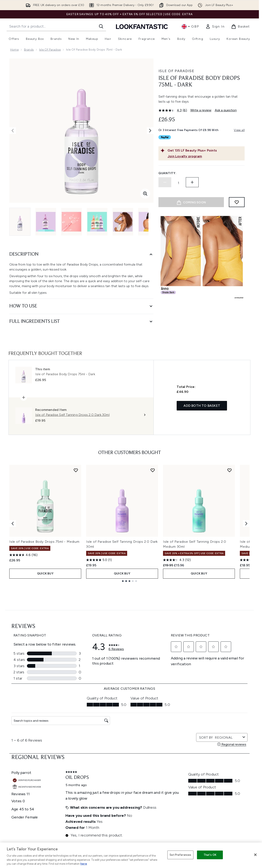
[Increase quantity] (192, 182)
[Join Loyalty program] (205, 156)
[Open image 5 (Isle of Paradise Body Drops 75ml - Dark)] (123, 222)
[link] (215, 27)
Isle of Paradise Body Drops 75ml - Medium (44, 542)
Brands (29, 50)
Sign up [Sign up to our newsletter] (113, 713)
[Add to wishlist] (237, 202)
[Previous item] (13, 523)
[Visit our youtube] (213, 713)
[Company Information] (130, 790)
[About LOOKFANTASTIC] (129, 802)
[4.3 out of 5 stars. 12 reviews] (177, 560)
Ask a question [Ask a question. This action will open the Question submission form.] (226, 110)
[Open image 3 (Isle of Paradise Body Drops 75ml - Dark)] (71, 222)
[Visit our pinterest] (233, 713)
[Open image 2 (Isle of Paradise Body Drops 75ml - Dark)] (46, 222)
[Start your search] (56, 26)
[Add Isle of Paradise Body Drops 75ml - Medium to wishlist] (76, 470)
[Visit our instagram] (203, 713)
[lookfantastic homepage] (142, 26)
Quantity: (167, 173)
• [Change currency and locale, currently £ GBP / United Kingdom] (190, 27)
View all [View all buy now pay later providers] (239, 130)
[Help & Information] (129, 777)
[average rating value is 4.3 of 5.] (171, 110)
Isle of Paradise (50, 50)
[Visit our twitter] (193, 713)
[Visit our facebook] (183, 713)
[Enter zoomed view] (145, 194)
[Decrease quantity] (165, 182)
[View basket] (240, 27)
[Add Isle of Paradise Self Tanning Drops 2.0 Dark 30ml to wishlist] (153, 470)
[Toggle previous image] (13, 131)
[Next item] (246, 523)
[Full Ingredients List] (81, 322)
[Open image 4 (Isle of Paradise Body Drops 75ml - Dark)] (97, 222)
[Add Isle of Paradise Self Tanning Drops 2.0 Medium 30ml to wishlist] (229, 470)
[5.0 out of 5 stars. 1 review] (99, 560)
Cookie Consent (130, 765)
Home (14, 50)
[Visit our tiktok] (223, 713)
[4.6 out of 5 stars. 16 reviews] (23, 555)
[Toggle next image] (150, 131)
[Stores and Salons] (130, 815)
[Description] (81, 254)
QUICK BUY (45, 574)
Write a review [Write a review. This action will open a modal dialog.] (201, 110)
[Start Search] (101, 26)
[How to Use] (81, 306)
